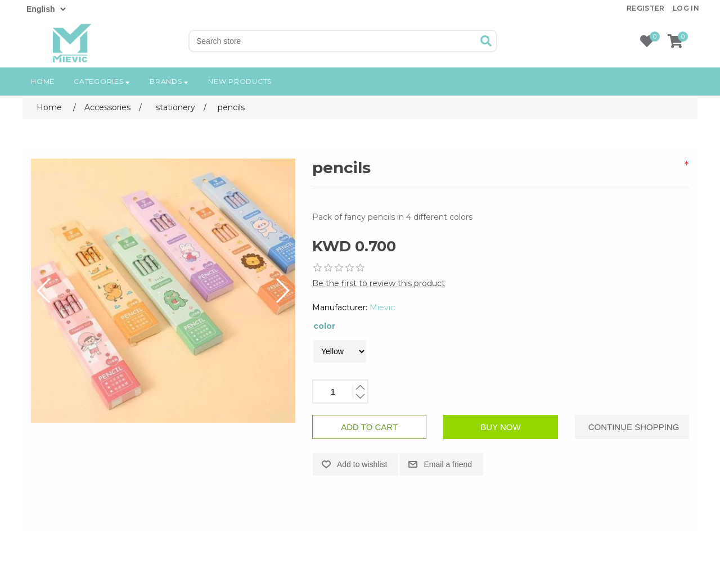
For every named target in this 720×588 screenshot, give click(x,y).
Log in (686, 8)
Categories (102, 81)
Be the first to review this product (379, 283)
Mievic (382, 307)
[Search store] (333, 41)
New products (240, 81)
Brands (169, 81)
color (324, 326)
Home (43, 81)
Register (646, 8)
